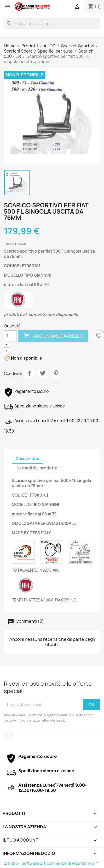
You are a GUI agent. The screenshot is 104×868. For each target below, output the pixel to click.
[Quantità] (10, 336)
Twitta (43, 373)
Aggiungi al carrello (53, 336)
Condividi (29, 373)
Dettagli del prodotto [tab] (37, 468)
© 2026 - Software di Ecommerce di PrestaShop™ (51, 863)
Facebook (9, 735)
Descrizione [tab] (27, 459)
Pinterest (56, 373)
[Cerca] (52, 24)
